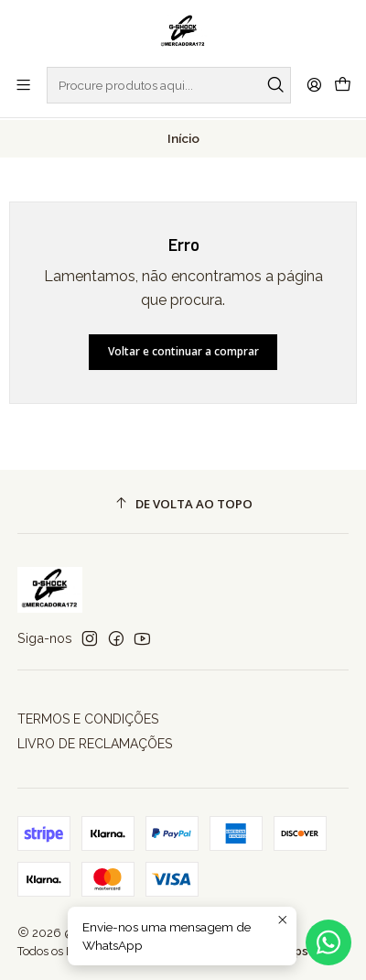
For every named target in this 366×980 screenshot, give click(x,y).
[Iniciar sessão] (314, 85)
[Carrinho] (343, 85)
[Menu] (23, 85)
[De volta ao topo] (183, 502)
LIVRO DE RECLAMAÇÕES (95, 742)
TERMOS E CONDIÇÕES (88, 717)
